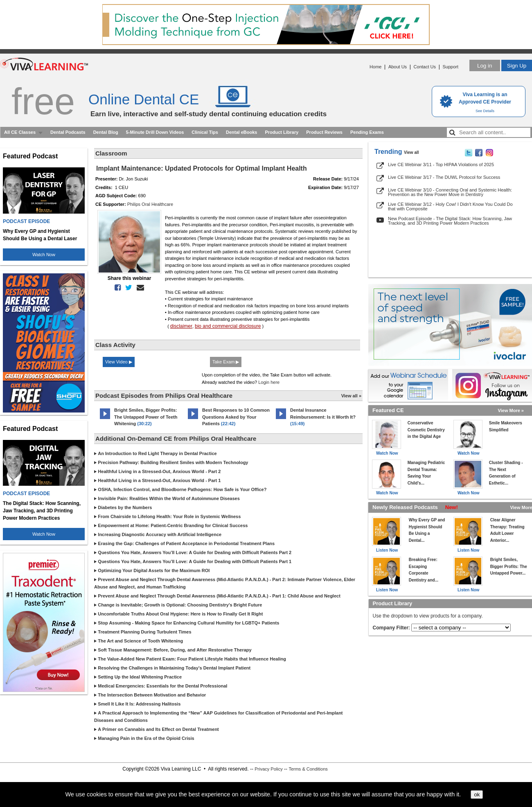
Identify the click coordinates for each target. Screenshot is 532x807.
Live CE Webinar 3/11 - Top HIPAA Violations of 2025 (441, 165)
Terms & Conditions (308, 769)
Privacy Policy (268, 769)
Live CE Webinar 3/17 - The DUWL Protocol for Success (444, 177)
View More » (511, 410)
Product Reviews (324, 132)
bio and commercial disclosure (228, 326)
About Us (398, 67)
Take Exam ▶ (226, 362)
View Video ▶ (119, 362)
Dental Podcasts (68, 132)
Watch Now (44, 255)
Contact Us (425, 67)
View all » (351, 396)
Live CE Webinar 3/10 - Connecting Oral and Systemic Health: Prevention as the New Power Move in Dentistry (450, 192)
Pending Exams (367, 132)
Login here (269, 382)
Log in (485, 66)
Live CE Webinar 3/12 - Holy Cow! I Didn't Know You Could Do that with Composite (450, 206)
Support (450, 67)
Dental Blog (106, 132)
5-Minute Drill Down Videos (155, 132)
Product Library (282, 132)
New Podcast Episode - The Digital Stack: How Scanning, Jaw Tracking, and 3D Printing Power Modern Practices (450, 221)
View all (411, 152)
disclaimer (181, 326)
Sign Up (517, 66)
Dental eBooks (241, 132)
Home (375, 67)
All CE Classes (20, 132)
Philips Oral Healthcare (150, 204)
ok (477, 795)
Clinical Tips (205, 132)
